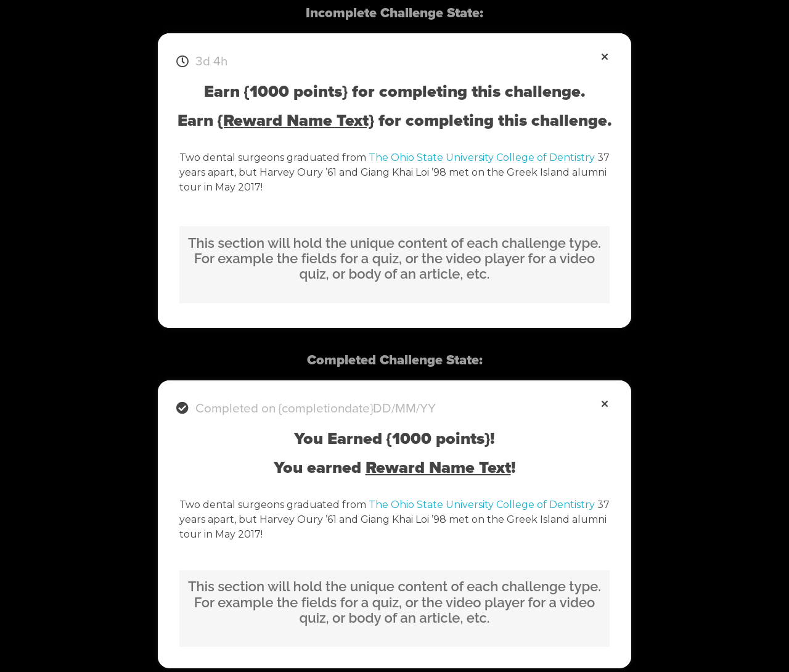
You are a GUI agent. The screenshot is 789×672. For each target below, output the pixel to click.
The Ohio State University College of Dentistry (482, 158)
